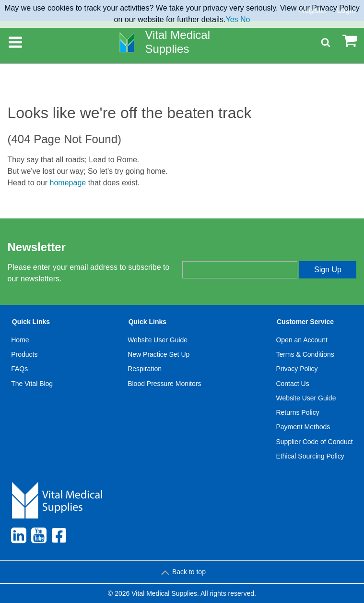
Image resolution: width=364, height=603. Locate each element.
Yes (232, 19)
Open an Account (301, 340)
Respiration (145, 369)
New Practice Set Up (159, 354)
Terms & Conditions (305, 354)
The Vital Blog (32, 384)
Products (24, 354)
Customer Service (305, 322)
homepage (68, 183)
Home (20, 340)
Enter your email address (222, 253)
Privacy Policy (297, 369)
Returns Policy (297, 412)
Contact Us (292, 384)
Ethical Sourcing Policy (310, 456)
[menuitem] (32, 391)
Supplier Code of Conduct (314, 442)
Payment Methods (303, 427)
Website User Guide (158, 340)
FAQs (19, 369)
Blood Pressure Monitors (164, 384)
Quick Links (31, 322)
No (245, 19)
